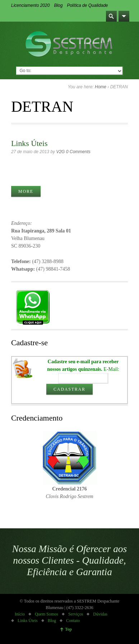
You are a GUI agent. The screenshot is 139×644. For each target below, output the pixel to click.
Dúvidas (100, 614)
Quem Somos (47, 614)
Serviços (76, 614)
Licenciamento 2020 (30, 5)
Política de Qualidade (87, 5)
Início (20, 614)
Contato (73, 621)
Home (101, 87)
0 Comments (78, 152)
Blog (58, 5)
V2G (60, 152)
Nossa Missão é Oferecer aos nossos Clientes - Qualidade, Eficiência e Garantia (69, 560)
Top (69, 629)
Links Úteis (29, 143)
